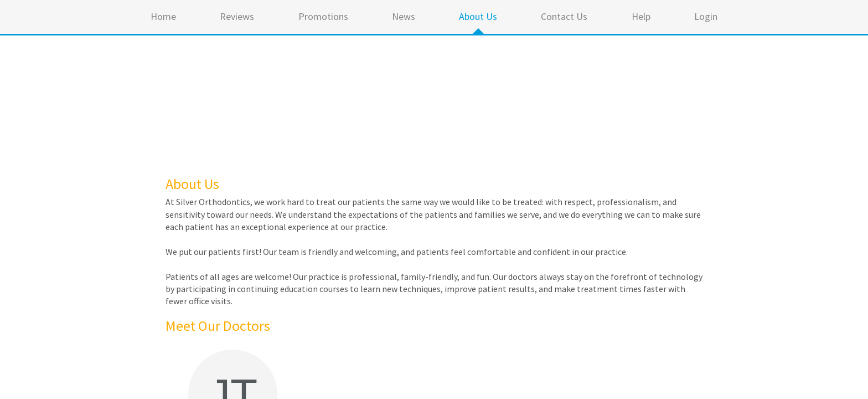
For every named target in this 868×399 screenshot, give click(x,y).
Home (163, 16)
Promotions (323, 16)
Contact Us (564, 16)
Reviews (237, 16)
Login (706, 16)
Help (641, 16)
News (404, 16)
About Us (478, 16)
